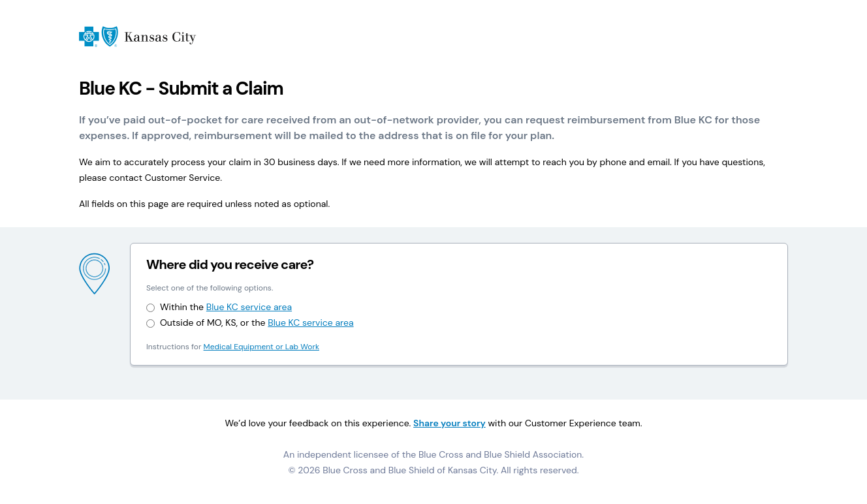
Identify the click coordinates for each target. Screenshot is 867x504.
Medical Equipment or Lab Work (261, 347)
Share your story (449, 423)
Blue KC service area (249, 307)
